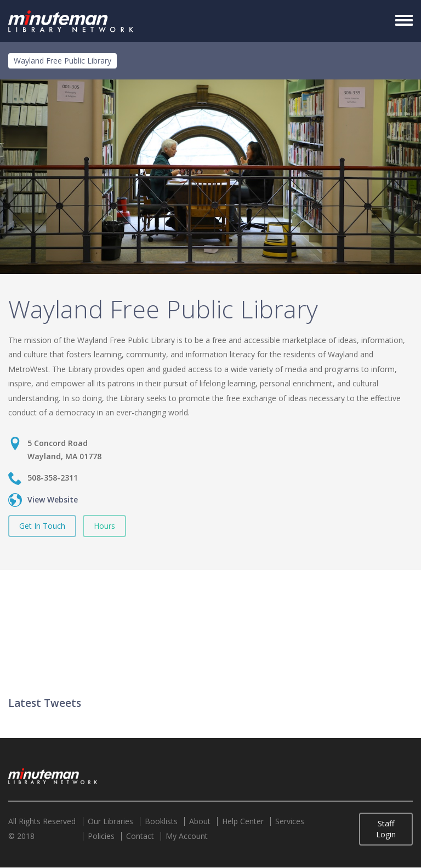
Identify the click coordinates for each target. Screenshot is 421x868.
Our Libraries (110, 821)
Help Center (243, 821)
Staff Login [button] (386, 829)
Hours (104, 526)
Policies (101, 836)
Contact (140, 836)
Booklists (161, 821)
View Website (53, 499)
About (200, 821)
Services (290, 821)
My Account (187, 836)
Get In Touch (42, 526)
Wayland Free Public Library (62, 61)
